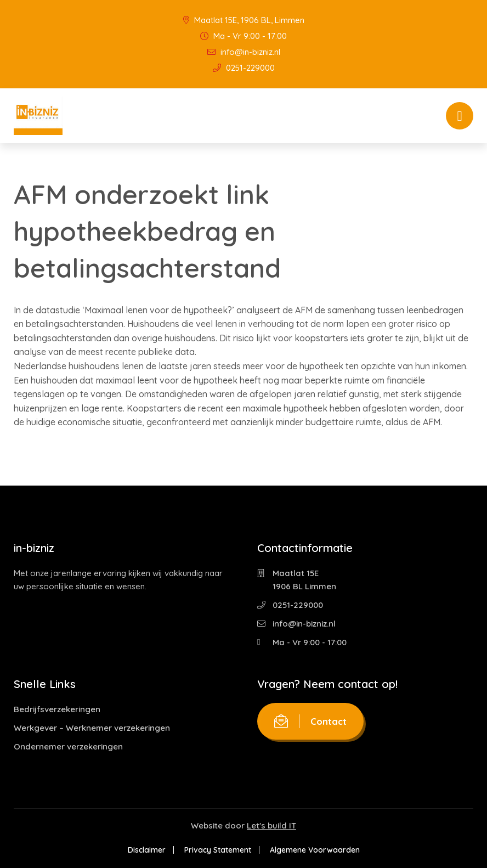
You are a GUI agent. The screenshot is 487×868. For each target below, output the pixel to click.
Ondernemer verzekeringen (68, 746)
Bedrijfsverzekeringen (57, 709)
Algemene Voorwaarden (315, 850)
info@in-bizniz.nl (244, 52)
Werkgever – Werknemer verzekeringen (92, 728)
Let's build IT (271, 825)
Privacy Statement (218, 850)
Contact (310, 721)
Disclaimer (147, 850)
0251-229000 (244, 68)
